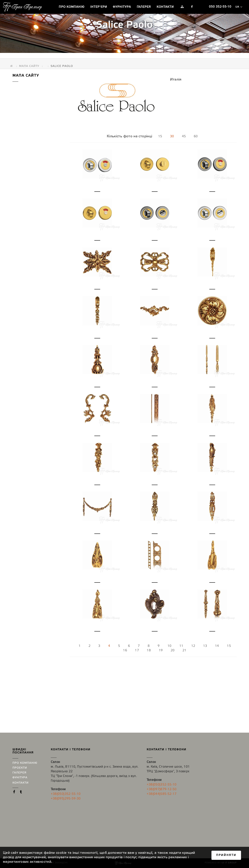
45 (184, 136)
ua (239, 7)
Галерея (144, 7)
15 (160, 136)
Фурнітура (122, 7)
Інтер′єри (99, 7)
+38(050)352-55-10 (66, 794)
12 (193, 646)
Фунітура (20, 778)
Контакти (165, 7)
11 (181, 646)
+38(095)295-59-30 (66, 799)
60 (196, 136)
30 (172, 136)
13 (205, 646)
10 (170, 646)
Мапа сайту (29, 64)
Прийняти (226, 855)
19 (161, 650)
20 (173, 650)
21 (185, 650)
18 (149, 650)
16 (125, 650)
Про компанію (72, 7)
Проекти (20, 768)
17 (137, 650)
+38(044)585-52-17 (162, 794)
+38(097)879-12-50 (162, 789)
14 (217, 646)
